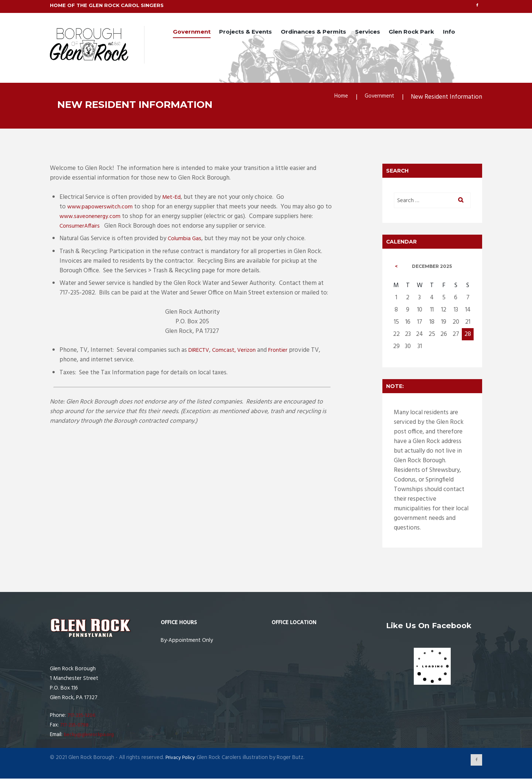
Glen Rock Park (411, 32)
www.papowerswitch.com (102, 208)
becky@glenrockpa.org (91, 738)
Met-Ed (172, 198)
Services (368, 32)
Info (449, 32)
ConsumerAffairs (81, 227)
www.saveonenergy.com (100, 217)
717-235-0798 (76, 728)
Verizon (253, 352)
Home (335, 98)
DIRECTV (201, 352)
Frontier (287, 352)
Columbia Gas (186, 240)
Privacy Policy (181, 760)
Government (192, 32)
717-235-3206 (83, 719)
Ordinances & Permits (313, 32)
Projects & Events (245, 32)
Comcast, (229, 352)
